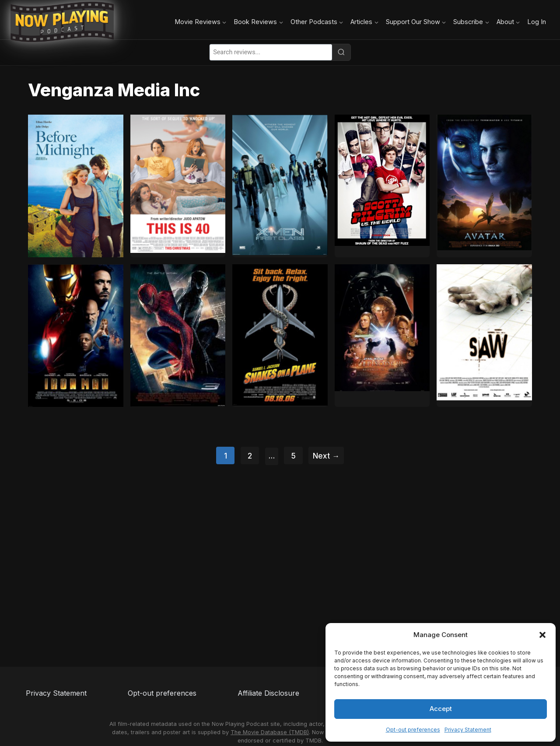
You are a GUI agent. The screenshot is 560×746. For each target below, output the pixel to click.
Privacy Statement (468, 730)
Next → (326, 456)
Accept (441, 709)
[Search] (341, 52)
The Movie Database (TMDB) (270, 732)
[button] (542, 635)
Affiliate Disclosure (268, 693)
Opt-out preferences (413, 730)
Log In (537, 22)
